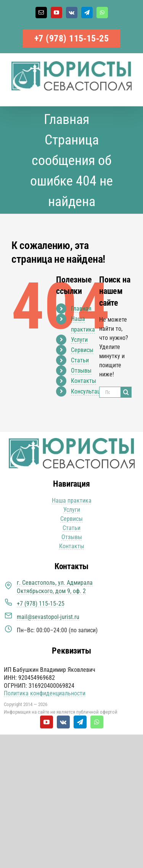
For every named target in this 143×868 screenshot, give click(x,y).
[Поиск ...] (110, 392)
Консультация (89, 391)
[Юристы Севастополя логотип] (72, 441)
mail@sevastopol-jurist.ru (48, 617)
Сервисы (82, 350)
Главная (81, 309)
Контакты (84, 381)
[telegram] (80, 722)
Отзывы (81, 371)
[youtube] (47, 722)
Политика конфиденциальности (45, 693)
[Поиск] (126, 392)
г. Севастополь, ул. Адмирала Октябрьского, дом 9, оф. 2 (55, 587)
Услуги (79, 340)
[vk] (63, 722)
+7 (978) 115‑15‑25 (72, 38)
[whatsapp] (97, 722)
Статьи (80, 360)
